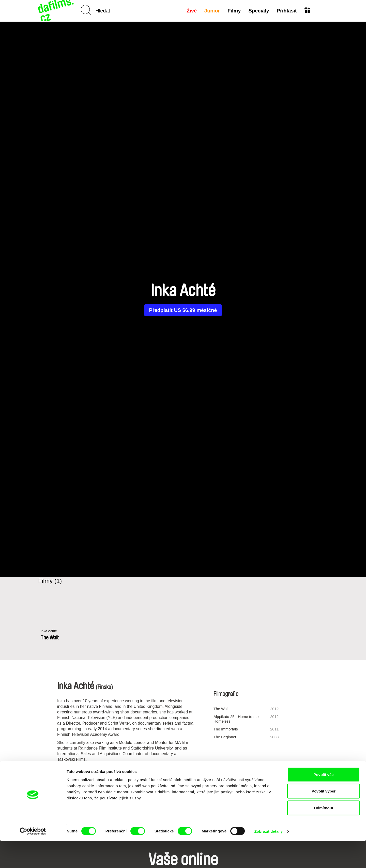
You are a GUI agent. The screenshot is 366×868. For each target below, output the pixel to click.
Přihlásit (286, 11)
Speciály (258, 11)
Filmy (234, 11)
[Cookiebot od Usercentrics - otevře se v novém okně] (33, 858)
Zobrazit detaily (269, 858)
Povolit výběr (324, 818)
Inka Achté (50, 631)
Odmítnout (324, 835)
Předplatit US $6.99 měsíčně (183, 310)
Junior (212, 11)
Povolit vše (323, 801)
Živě (191, 11)
